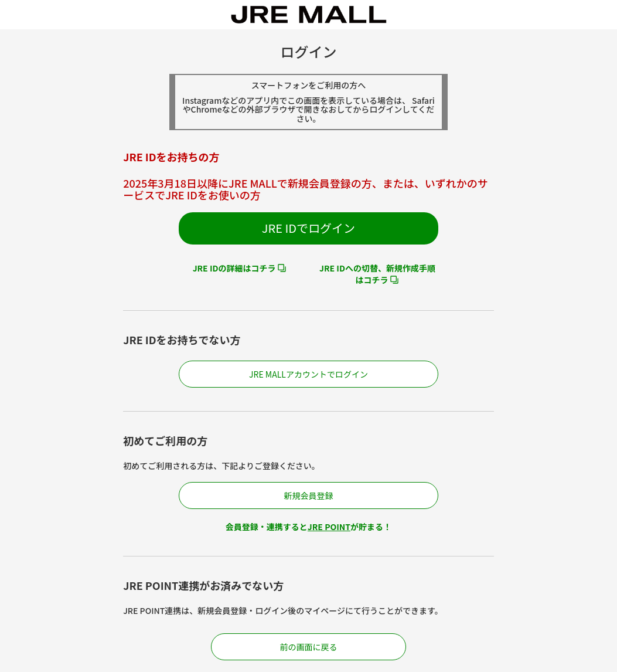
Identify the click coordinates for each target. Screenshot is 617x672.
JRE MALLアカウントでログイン (308, 374)
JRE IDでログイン (308, 228)
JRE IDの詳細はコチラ (234, 268)
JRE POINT (329, 527)
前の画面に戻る (308, 647)
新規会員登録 (308, 495)
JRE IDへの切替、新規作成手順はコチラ (377, 274)
